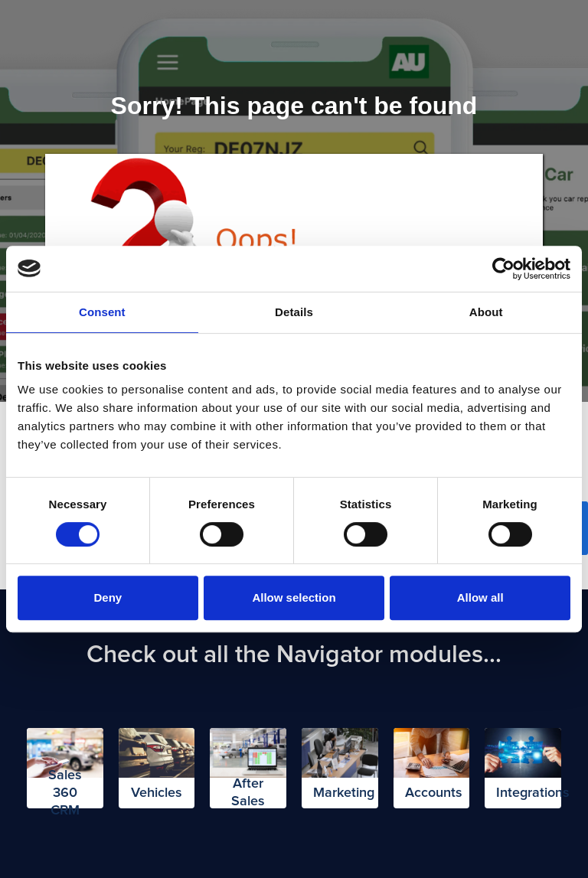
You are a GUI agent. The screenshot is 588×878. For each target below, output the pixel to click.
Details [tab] (294, 312)
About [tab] (486, 312)
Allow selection (294, 597)
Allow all (480, 597)
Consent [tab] (102, 312)
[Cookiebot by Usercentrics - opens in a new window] (503, 269)
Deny (108, 597)
